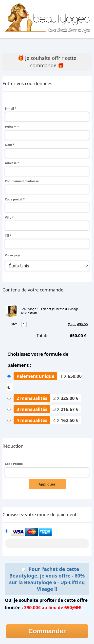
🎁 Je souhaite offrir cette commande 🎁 (47, 62)
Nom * (10, 145)
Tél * (8, 236)
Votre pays (13, 255)
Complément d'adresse (22, 181)
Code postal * (15, 199)
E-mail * (11, 109)
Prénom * (12, 127)
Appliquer (47, 484)
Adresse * (12, 163)
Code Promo (14, 464)
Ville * (9, 217)
